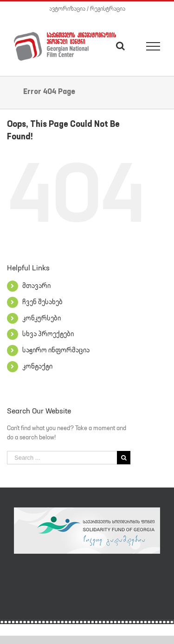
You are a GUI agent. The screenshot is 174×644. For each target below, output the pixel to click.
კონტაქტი (37, 366)
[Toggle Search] (120, 46)
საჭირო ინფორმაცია (56, 350)
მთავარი (36, 286)
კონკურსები (42, 318)
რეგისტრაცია (108, 9)
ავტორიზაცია (67, 9)
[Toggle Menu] (153, 46)
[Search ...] (62, 458)
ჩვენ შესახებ (42, 302)
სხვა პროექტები (48, 334)
